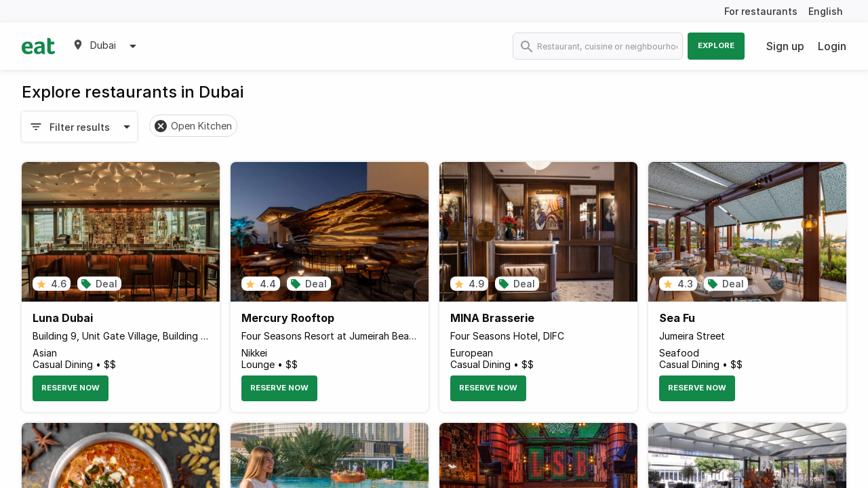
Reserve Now (71, 388)
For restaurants (761, 11)
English (826, 11)
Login (832, 46)
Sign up (785, 46)
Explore (716, 45)
